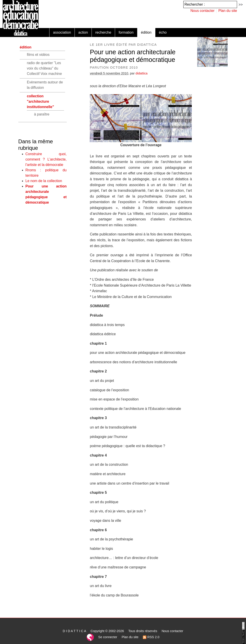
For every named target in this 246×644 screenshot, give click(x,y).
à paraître (42, 114)
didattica (142, 73)
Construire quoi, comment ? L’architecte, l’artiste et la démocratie (46, 159)
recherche (103, 32)
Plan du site (228, 11)
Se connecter (108, 637)
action (83, 32)
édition (146, 32)
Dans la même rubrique (36, 145)
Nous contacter (203, 11)
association (62, 32)
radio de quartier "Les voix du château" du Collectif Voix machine (44, 68)
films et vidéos (38, 55)
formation (126, 32)
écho (163, 32)
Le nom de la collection (44, 181)
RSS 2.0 (151, 637)
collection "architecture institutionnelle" (40, 101)
